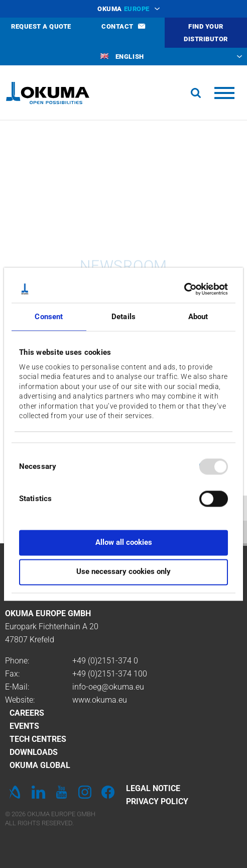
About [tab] (198, 317)
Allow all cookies (124, 542)
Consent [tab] (49, 317)
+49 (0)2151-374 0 (105, 661)
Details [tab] (124, 317)
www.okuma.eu (100, 700)
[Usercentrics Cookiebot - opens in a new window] (184, 289)
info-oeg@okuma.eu (108, 687)
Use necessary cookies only (124, 572)
